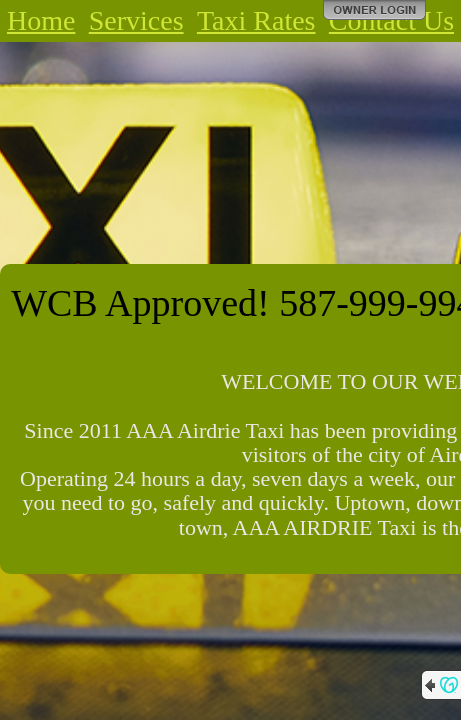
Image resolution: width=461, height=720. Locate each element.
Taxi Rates (256, 20)
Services (136, 20)
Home (41, 20)
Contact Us (391, 20)
